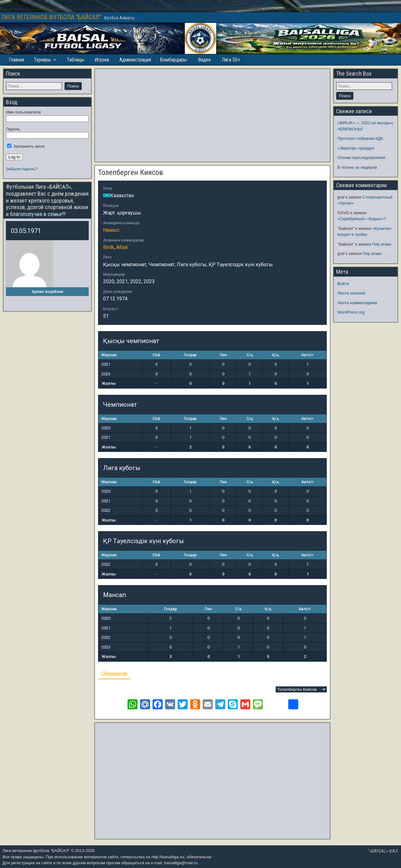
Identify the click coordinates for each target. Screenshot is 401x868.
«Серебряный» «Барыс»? (362, 219)
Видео (204, 60)
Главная (16, 60)
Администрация (135, 60)
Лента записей (351, 293)
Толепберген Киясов (130, 172)
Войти (343, 284)
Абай (122, 247)
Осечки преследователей (361, 158)
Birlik (109, 247)
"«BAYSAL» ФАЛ (383, 851)
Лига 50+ (231, 60)
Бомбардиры (174, 60)
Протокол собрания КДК (360, 138)
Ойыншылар (114, 673)
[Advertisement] (212, 115)
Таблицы (76, 60)
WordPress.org (351, 312)
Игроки (102, 60)
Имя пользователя (23, 112)
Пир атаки (382, 244)
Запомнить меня (26, 146)
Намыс (111, 230)
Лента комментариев (357, 303)
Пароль (13, 129)
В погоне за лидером (357, 167)
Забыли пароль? (22, 169)
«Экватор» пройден (356, 148)
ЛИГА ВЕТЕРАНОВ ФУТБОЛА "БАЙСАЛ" (51, 17)
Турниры (42, 60)
